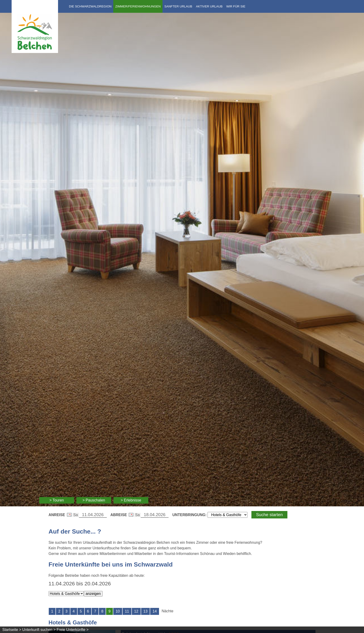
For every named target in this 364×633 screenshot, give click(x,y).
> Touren (57, 500)
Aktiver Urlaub (209, 6)
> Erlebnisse (131, 500)
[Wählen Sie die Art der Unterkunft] (66, 594)
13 (146, 611)
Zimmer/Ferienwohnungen (138, 6)
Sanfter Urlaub (178, 6)
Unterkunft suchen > (39, 630)
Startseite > (12, 630)
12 (136, 611)
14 (155, 611)
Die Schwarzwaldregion (90, 6)
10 (118, 611)
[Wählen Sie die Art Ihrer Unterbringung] (227, 515)
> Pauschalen (94, 500)
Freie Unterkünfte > (73, 630)
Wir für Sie (236, 6)
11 (127, 611)
